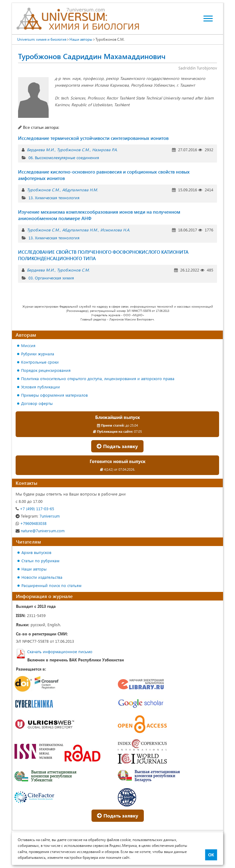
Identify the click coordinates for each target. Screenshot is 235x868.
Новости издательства (42, 577)
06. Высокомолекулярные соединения (64, 157)
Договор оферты (37, 403)
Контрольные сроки (40, 362)
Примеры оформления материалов (54, 395)
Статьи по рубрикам (40, 561)
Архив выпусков (36, 552)
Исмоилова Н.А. (115, 230)
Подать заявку (117, 446)
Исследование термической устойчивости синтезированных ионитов (93, 138)
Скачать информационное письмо (60, 651)
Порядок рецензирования (46, 370)
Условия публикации (41, 387)
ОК (211, 855)
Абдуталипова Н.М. (80, 190)
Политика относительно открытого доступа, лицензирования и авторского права (98, 378)
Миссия (28, 345)
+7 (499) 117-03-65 (35, 509)
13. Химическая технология (54, 198)
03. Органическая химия (51, 278)
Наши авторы (34, 569)
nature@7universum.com (40, 531)
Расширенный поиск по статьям (51, 585)
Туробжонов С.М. (73, 150)
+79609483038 (31, 523)
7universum (38, 516)
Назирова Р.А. (105, 150)
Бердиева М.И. (41, 150)
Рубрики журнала (38, 354)
